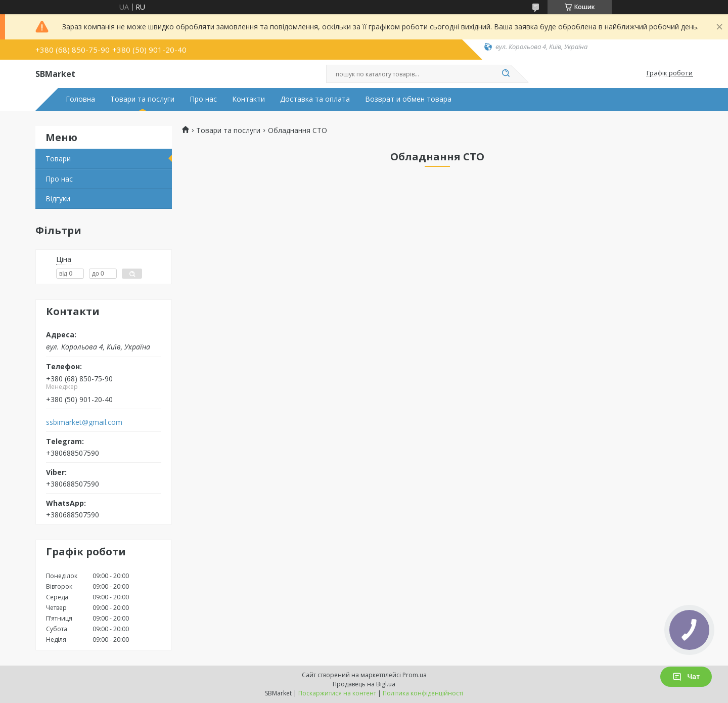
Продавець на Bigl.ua (364, 684)
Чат (686, 677)
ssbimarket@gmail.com (84, 422)
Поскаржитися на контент (337, 693)
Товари (58, 159)
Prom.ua (415, 675)
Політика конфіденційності (423, 693)
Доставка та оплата (315, 99)
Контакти (248, 99)
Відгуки (58, 199)
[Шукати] (506, 74)
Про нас (203, 99)
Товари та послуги (142, 99)
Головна (80, 99)
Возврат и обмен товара (408, 99)
